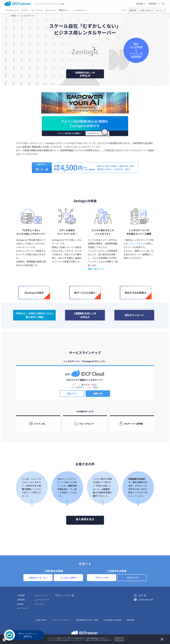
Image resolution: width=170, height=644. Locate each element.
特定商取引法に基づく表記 (87, 620)
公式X (142, 595)
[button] (114, 640)
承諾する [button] (119, 639)
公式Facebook (145, 600)
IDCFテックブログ (64, 595)
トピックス (39, 604)
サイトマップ (23, 608)
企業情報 (21, 595)
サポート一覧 (102, 578)
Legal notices (41, 620)
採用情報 (21, 600)
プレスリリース (41, 595)
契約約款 (131, 620)
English (20, 604)
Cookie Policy (94, 638)
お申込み (85, 74)
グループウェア (137, 243)
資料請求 (133, 10)
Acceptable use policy (113, 620)
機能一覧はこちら (96, 269)
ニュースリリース (42, 600)
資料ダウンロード (134, 315)
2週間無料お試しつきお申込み (85, 315)
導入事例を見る (85, 519)
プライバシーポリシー (61, 620)
